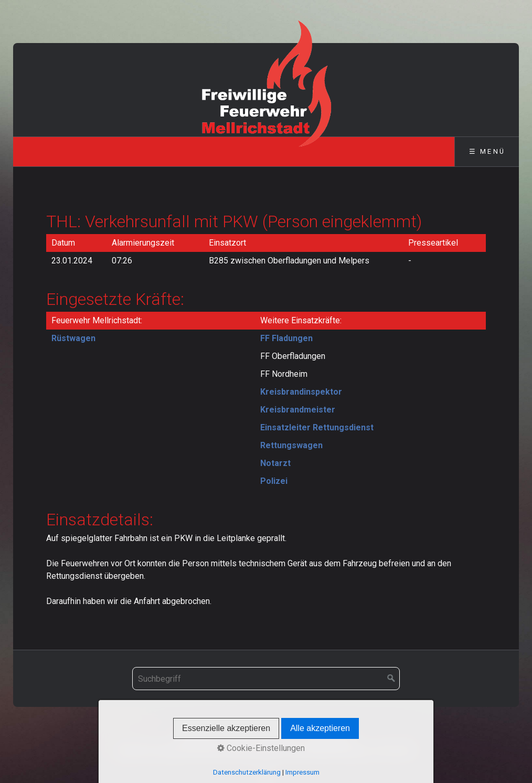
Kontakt (236, 738)
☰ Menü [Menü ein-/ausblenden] (487, 151)
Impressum (279, 738)
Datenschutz (330, 738)
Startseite (197, 738)
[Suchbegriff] (266, 679)
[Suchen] (391, 679)
